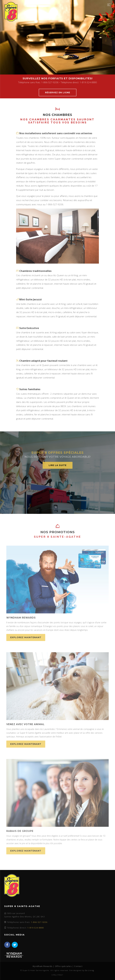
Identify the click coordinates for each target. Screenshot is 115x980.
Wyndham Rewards (43, 966)
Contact (78, 966)
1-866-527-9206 (39, 922)
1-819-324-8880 (36, 928)
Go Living (90, 970)
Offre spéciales (63, 966)
